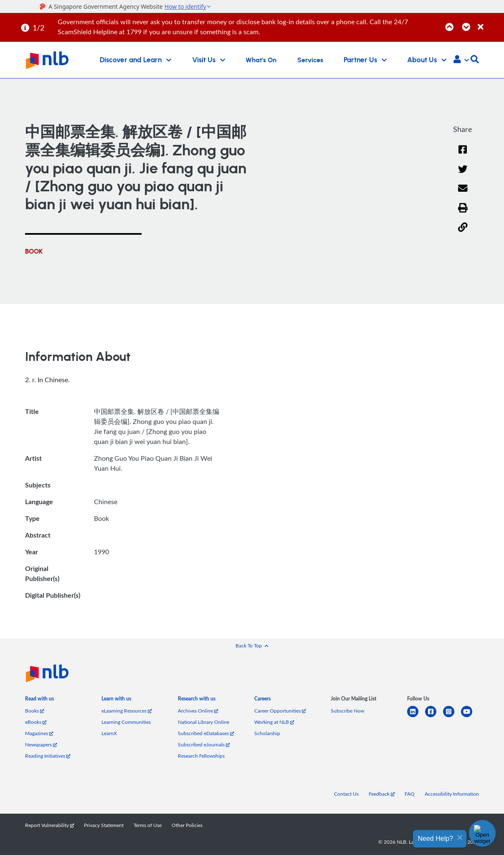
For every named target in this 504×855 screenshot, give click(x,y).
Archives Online (198, 711)
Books (34, 711)
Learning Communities (126, 722)
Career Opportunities (280, 711)
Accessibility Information (452, 794)
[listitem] (39, 700)
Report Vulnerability (49, 825)
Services (310, 60)
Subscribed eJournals (204, 745)
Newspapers (41, 745)
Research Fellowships (201, 756)
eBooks (36, 722)
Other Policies (187, 825)
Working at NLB (274, 722)
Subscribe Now (347, 711)
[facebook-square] (434, 717)
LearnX (109, 733)
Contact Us (346, 794)
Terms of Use (148, 825)
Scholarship (267, 733)
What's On (261, 60)
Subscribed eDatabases (206, 733)
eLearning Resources (127, 711)
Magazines (39, 733)
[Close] (489, 22)
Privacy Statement (104, 825)
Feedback (382, 794)
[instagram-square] (452, 717)
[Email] (463, 194)
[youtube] (470, 717)
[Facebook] (463, 155)
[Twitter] (463, 174)
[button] (461, 60)
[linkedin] (416, 717)
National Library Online (204, 722)
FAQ (410, 794)
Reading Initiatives (48, 756)
